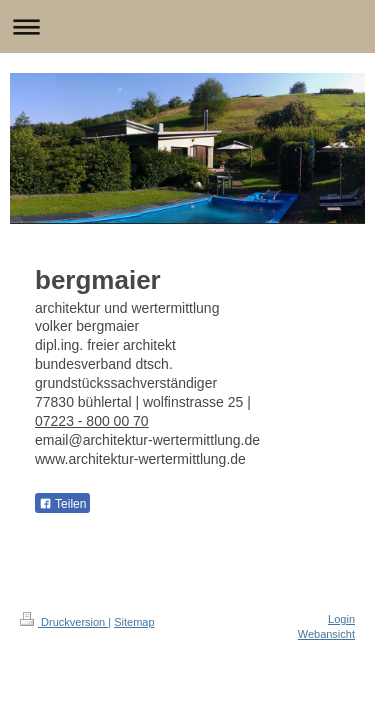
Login (341, 619)
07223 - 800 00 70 (92, 421)
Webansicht (326, 634)
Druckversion (64, 622)
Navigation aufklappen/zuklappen (187, 26)
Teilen (62, 504)
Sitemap (134, 622)
